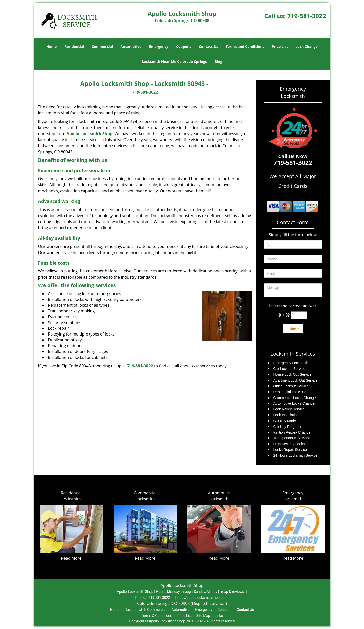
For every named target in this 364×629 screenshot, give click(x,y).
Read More (71, 558)
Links (219, 616)
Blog (218, 62)
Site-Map (203, 616)
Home (51, 46)
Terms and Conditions (245, 46)
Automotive (131, 46)
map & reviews (233, 592)
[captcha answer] (299, 315)
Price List (280, 46)
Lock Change (307, 46)
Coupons (184, 46)
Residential (74, 46)
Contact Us (208, 46)
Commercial (102, 46)
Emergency (159, 46)
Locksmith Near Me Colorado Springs (174, 62)
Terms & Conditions (157, 616)
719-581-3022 (307, 16)
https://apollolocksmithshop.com (201, 598)
